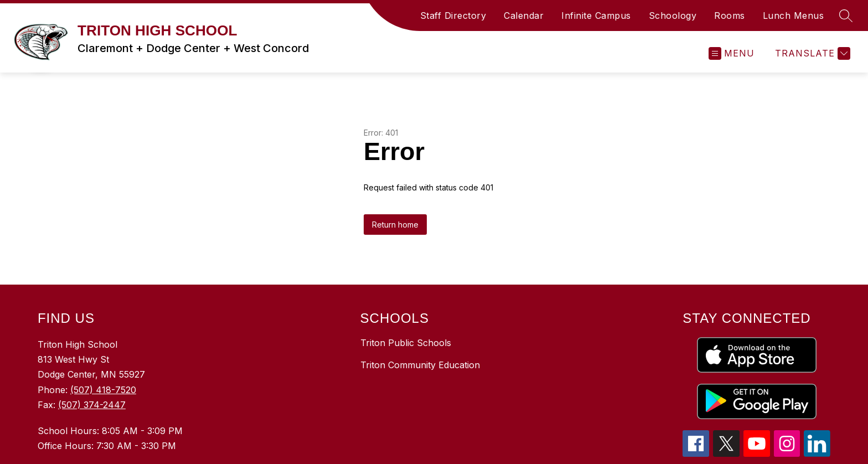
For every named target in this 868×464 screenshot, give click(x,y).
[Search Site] (846, 16)
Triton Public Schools (406, 343)
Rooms (730, 16)
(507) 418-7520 (103, 390)
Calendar (524, 16)
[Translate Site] (811, 53)
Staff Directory (453, 16)
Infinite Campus (596, 16)
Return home (395, 225)
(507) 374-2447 (92, 405)
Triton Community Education (420, 365)
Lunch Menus (794, 16)
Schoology (673, 16)
